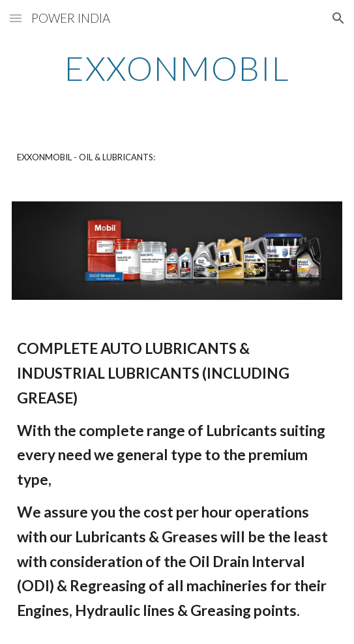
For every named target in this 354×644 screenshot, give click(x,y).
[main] (177, 68)
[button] (16, 18)
